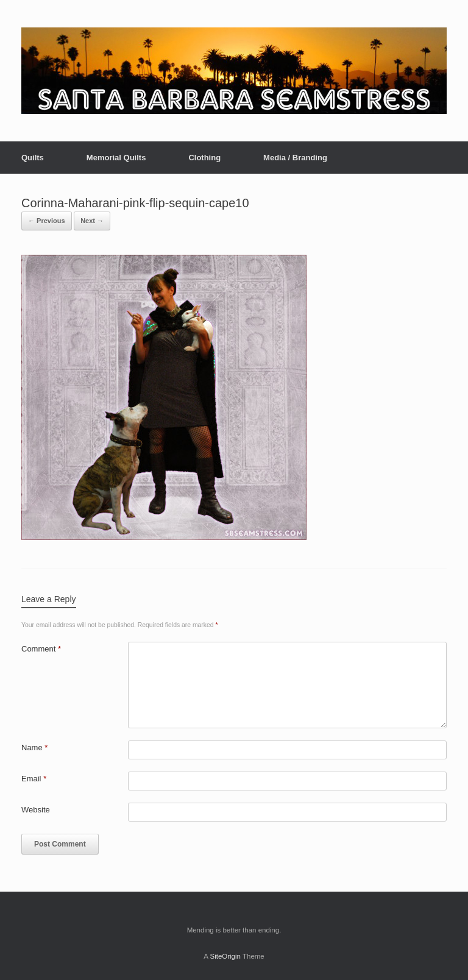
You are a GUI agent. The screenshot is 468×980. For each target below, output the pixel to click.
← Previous (47, 221)
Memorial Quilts (116, 158)
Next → (92, 221)
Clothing (204, 158)
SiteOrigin (225, 956)
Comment (41, 649)
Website (36, 810)
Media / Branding (295, 158)
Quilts (33, 158)
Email (34, 779)
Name (34, 747)
